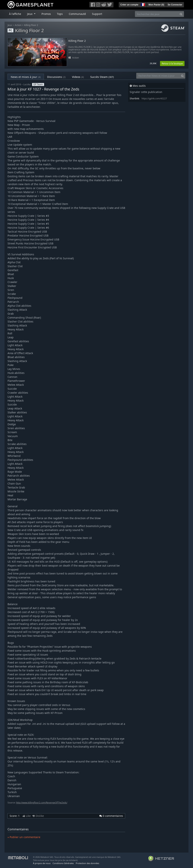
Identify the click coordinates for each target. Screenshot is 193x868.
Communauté (77, 14)
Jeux (10, 25)
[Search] (181, 14)
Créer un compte (129, 5)
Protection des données (87, 863)
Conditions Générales (63, 863)
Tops (60, 14)
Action (18, 25)
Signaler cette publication (146, 92)
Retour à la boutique (172, 64)
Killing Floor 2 (31, 25)
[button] (142, 4)
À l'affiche (15, 14)
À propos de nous (42, 863)
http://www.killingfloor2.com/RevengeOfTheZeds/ (42, 803)
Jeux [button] (30, 14)
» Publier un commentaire (24, 837)
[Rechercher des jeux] (157, 14)
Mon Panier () (156, 5)
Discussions (56, 77)
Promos (46, 14)
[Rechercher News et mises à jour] (158, 76)
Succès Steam (102, 77)
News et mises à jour (26, 77)
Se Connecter (175, 5)
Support (97, 14)
